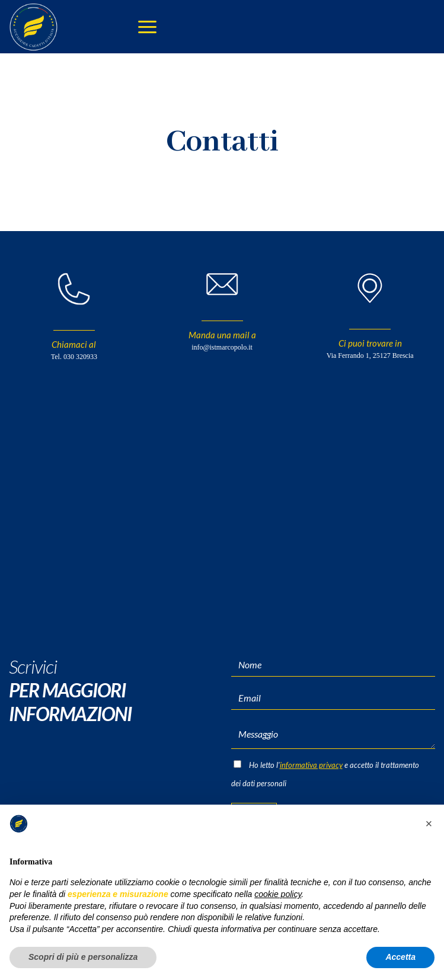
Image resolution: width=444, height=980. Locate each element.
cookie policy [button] (278, 894)
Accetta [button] (400, 957)
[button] (429, 824)
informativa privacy (311, 765)
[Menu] (147, 27)
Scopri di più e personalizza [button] (83, 957)
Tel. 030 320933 (74, 357)
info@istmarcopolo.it (222, 347)
